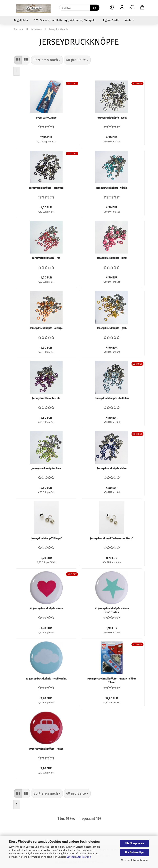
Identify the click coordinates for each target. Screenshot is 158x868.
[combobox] (47, 60)
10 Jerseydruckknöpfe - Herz (46, 609)
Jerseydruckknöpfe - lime (46, 468)
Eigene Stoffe (111, 20)
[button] (112, 8)
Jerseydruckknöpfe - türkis (112, 188)
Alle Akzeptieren (134, 844)
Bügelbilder (21, 20)
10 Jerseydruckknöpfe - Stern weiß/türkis (112, 610)
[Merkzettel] (132, 8)
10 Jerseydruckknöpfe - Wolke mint (46, 679)
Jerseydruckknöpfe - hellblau (112, 398)
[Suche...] (95, 8)
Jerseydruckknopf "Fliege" (46, 538)
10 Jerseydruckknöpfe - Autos (46, 749)
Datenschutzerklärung (79, 857)
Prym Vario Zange (46, 118)
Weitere (129, 20)
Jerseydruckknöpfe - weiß (112, 118)
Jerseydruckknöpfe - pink (112, 258)
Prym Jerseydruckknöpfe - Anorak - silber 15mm (112, 680)
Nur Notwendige (134, 852)
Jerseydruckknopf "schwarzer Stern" (112, 538)
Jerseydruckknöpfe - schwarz (46, 188)
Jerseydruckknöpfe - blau (112, 468)
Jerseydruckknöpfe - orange (46, 328)
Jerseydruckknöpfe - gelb (112, 328)
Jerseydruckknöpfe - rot (46, 258)
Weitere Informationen (134, 860)
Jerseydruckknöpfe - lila (46, 398)
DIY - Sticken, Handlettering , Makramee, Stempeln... (66, 20)
